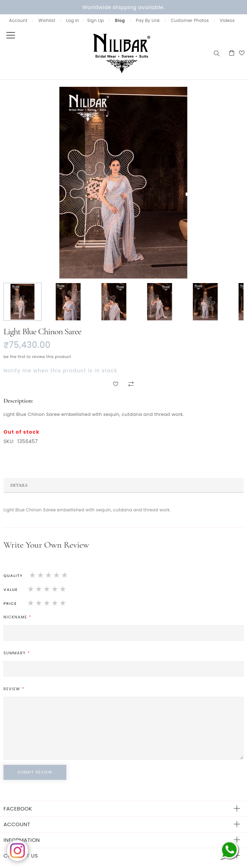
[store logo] (106, 53)
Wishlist (47, 20)
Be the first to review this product (37, 357)
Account (18, 20)
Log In (73, 20)
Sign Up (96, 20)
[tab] (123, 485)
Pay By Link (148, 20)
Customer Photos (190, 20)
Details (19, 485)
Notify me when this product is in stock (60, 371)
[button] (23, 302)
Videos (227, 20)
